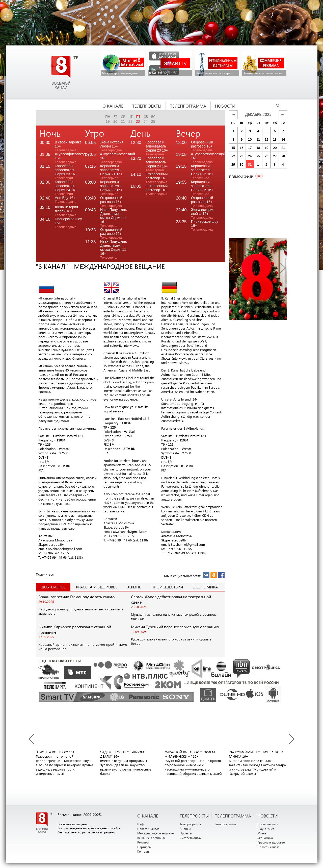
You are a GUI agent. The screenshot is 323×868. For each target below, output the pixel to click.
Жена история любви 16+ (66, 211)
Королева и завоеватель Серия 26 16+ (202, 188)
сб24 (146, 119)
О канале (148, 816)
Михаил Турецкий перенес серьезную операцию (175, 627)
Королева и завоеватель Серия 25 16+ (202, 172)
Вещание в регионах (151, 838)
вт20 (115, 119)
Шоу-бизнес (266, 829)
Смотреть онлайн (192, 838)
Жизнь (134, 587)
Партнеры (144, 847)
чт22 (130, 119)
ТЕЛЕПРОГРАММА (233, 816)
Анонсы (185, 829)
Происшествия (167, 587)
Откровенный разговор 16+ (111, 202)
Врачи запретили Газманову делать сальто (76, 597)
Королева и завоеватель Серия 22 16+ (111, 188)
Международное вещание (155, 833)
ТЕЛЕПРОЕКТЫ (194, 816)
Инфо (141, 824)
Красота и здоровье (97, 587)
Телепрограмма (190, 824)
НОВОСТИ (268, 816)
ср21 (123, 119)
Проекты (186, 833)
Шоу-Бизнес (53, 587)
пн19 (108, 119)
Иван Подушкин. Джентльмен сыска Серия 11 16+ (114, 218)
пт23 (138, 119)
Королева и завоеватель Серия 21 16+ (111, 172)
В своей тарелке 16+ (68, 146)
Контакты (144, 851)
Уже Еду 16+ (66, 200)
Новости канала (148, 829)
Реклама (143, 842)
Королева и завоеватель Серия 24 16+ (66, 188)
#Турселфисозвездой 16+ (70, 158)
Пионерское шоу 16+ (68, 223)
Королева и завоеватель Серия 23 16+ (66, 172)
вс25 (153, 119)
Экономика (205, 587)
